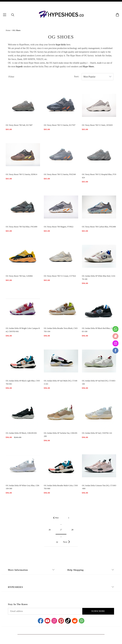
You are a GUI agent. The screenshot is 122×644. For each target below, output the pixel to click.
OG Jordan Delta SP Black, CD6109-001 (21, 433)
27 (61, 530)
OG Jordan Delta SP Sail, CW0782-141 (97, 433)
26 (50, 530)
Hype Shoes (88, 67)
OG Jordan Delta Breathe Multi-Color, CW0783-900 (61, 487)
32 (57, 542)
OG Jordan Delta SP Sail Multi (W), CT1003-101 (61, 382)
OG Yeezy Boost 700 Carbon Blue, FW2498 (99, 227)
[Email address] (45, 611)
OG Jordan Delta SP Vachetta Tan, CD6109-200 (61, 435)
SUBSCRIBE (98, 611)
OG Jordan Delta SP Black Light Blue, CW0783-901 (23, 382)
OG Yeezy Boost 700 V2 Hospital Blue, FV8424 (99, 176)
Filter (11, 77)
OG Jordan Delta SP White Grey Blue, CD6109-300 (22, 487)
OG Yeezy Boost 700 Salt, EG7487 (19, 125)
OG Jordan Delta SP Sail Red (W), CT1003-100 (99, 382)
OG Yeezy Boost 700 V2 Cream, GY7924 (60, 276)
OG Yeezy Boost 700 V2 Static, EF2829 (97, 125)
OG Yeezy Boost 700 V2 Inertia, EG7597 (60, 125)
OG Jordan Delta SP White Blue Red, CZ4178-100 (99, 278)
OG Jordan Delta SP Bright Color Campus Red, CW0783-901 (23, 330)
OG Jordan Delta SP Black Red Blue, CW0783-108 (99, 330)
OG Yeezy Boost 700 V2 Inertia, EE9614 (21, 174)
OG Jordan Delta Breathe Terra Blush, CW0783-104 (61, 330)
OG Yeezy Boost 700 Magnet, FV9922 (59, 227)
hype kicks (61, 45)
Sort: (77, 77)
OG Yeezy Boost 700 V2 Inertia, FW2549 (60, 174)
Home (8, 30)
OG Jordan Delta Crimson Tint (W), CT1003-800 (99, 487)
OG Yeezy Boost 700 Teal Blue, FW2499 (21, 227)
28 (72, 530)
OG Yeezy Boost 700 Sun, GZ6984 (19, 276)
